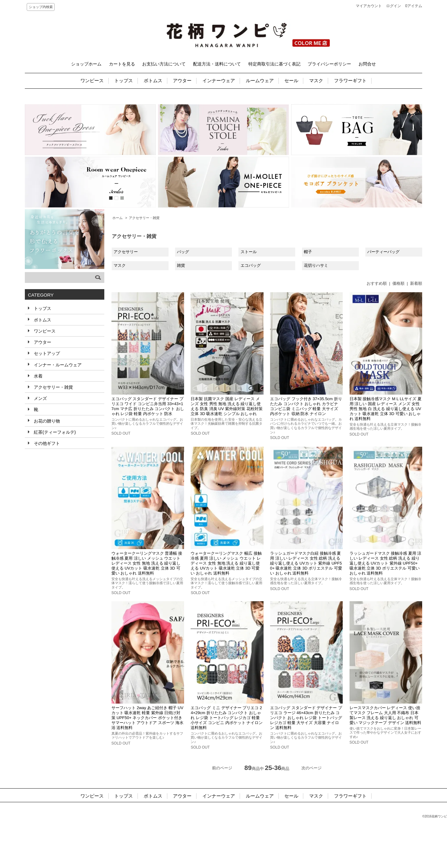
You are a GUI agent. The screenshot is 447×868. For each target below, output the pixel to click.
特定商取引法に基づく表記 (274, 64)
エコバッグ (251, 265)
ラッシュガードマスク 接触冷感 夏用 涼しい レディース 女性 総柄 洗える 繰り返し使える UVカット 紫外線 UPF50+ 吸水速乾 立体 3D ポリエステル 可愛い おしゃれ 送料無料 (386, 563)
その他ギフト (46, 443)
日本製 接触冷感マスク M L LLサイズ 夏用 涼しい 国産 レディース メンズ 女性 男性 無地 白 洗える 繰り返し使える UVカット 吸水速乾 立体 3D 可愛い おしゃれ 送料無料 (386, 409)
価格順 (398, 283)
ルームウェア (260, 81)
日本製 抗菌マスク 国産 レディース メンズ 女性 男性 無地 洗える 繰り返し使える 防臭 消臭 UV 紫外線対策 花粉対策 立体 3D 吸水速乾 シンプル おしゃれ (226, 406)
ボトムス (153, 81)
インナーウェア (219, 81)
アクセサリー (126, 252)
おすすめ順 (377, 283)
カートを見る (122, 64)
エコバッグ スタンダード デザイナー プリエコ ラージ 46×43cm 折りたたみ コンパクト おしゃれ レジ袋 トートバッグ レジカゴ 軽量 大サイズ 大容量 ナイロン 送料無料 (306, 718)
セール (291, 81)
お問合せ (367, 64)
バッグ (183, 252)
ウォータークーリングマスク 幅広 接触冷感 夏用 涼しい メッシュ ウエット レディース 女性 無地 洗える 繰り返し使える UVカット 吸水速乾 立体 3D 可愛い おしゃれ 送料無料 (226, 563)
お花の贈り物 (46, 421)
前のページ (222, 768)
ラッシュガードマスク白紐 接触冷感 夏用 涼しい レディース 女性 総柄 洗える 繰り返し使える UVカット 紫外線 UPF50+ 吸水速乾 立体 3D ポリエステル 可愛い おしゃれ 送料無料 (306, 563)
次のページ (312, 768)
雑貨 (181, 265)
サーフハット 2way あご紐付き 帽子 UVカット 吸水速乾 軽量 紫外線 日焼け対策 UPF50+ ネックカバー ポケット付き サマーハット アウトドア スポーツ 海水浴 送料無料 (147, 718)
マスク (316, 81)
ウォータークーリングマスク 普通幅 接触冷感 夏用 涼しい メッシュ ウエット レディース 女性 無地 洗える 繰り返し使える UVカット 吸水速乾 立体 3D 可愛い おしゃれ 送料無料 (147, 563)
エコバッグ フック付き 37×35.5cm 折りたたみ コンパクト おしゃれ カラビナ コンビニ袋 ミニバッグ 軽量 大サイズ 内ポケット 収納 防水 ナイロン (306, 406)
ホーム (117, 218)
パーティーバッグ (383, 252)
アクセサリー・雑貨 (144, 218)
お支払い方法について (164, 64)
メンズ (40, 398)
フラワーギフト (350, 81)
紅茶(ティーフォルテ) (54, 432)
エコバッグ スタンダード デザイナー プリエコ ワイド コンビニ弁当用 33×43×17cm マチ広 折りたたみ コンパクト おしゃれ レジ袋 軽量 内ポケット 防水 (148, 406)
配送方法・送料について (217, 64)
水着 (38, 376)
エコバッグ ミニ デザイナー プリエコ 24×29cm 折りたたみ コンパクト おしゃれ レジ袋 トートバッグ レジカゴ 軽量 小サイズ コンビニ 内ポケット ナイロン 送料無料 (227, 718)
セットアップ (46, 353)
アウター (182, 81)
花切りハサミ (316, 265)
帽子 (308, 252)
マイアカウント (369, 6)
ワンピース (92, 81)
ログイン (394, 6)
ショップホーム (86, 64)
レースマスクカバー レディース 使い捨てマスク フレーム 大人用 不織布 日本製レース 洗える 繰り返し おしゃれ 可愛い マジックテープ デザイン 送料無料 (386, 715)
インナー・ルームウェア (57, 365)
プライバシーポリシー (329, 64)
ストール (249, 252)
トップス (124, 81)
